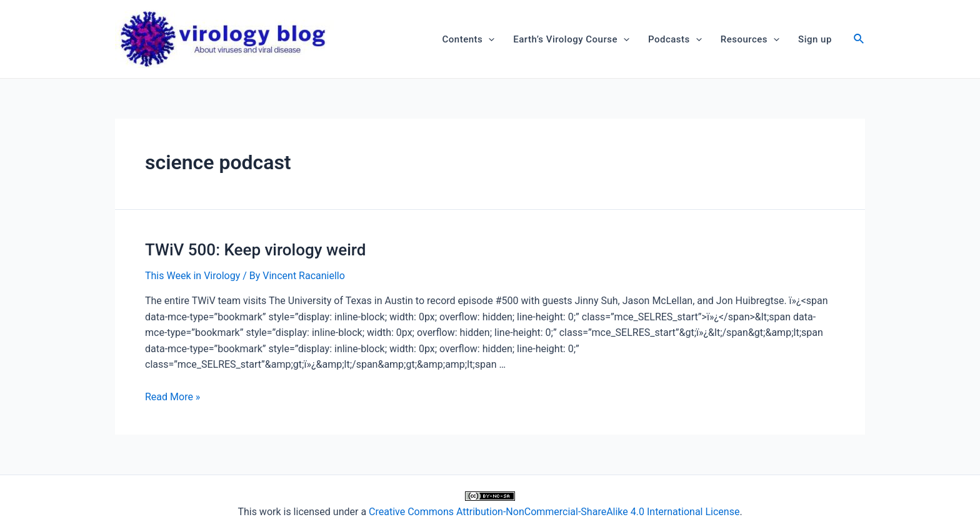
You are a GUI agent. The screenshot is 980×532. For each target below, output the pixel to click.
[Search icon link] (859, 40)
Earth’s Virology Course (571, 39)
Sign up (815, 39)
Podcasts (675, 39)
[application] (488, 39)
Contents (469, 39)
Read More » (172, 397)
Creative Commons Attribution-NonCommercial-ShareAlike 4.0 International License (554, 512)
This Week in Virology (192, 276)
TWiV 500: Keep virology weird (255, 250)
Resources (750, 39)
